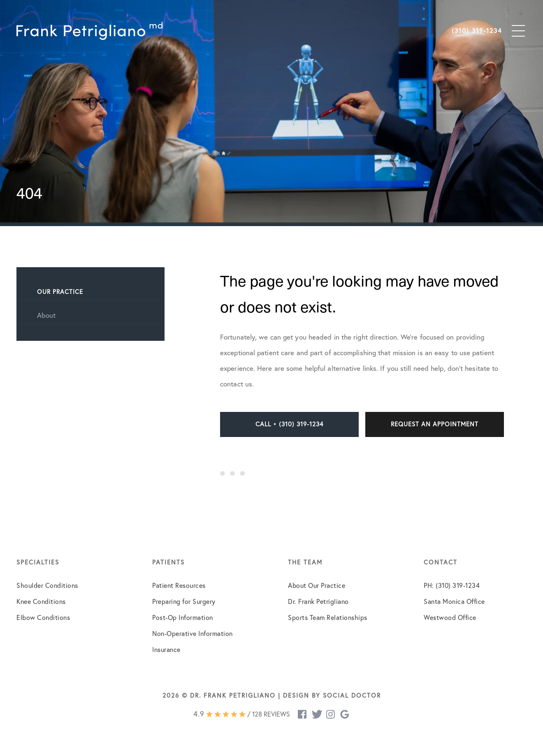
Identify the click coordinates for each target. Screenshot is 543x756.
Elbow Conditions (43, 617)
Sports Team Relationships (328, 617)
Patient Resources (179, 585)
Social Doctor (352, 695)
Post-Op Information (183, 617)
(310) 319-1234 (477, 31)
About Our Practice (317, 585)
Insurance (166, 650)
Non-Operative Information (193, 633)
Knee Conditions (41, 601)
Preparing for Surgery (184, 601)
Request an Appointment (435, 424)
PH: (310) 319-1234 (452, 585)
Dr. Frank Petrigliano (318, 601)
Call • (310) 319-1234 (289, 424)
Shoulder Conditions (47, 585)
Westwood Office (450, 617)
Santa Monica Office (454, 601)
